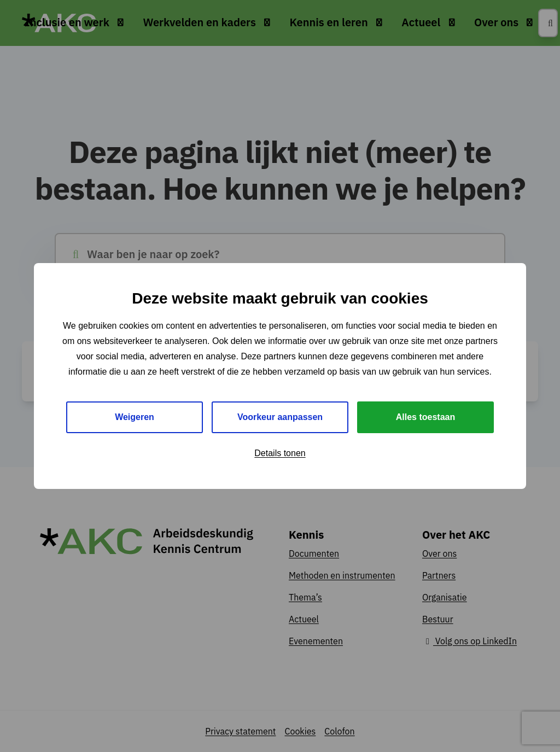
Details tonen (280, 453)
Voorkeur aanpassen (280, 417)
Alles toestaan (425, 417)
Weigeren (135, 417)
